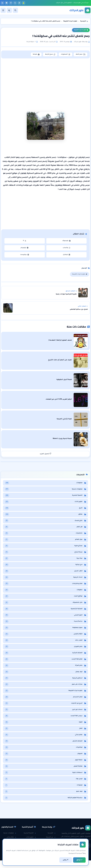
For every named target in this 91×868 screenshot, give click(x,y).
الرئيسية (51, 833)
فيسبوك (66, 241)
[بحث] (15, 10)
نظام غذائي (11, 837)
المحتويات (65, 54)
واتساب (66, 248)
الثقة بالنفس (30, 841)
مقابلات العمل (30, 845)
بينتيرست (25, 255)
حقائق (13, 845)
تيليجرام (25, 248)
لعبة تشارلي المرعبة (64, 419)
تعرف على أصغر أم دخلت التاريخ (60, 360)
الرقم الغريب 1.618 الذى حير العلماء (59, 399)
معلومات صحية (10, 833)
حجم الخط (80, 54)
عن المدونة (51, 837)
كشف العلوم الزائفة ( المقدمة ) (60, 340)
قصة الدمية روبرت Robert (62, 439)
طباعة (36, 54)
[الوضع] (9, 10)
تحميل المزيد (46, 454)
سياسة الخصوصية (48, 845)
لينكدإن (66, 255)
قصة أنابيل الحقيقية (64, 380)
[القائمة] (3, 10)
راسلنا (52, 841)
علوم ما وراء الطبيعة (81, 30)
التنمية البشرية (30, 833)
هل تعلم (12, 841)
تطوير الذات (31, 837)
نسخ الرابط (50, 54)
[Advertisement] (45, 77)
